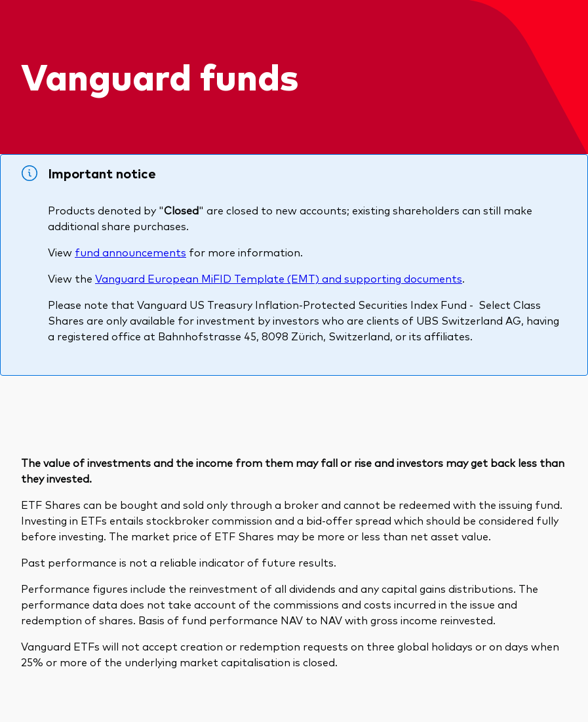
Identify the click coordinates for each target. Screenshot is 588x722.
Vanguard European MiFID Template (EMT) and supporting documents (279, 278)
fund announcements (130, 252)
